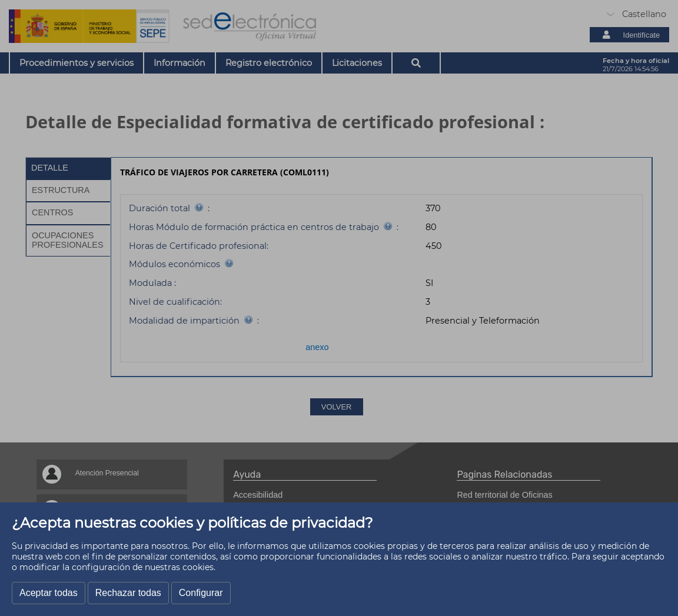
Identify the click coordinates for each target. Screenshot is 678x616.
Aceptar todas (49, 593)
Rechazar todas (128, 593)
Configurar (201, 593)
